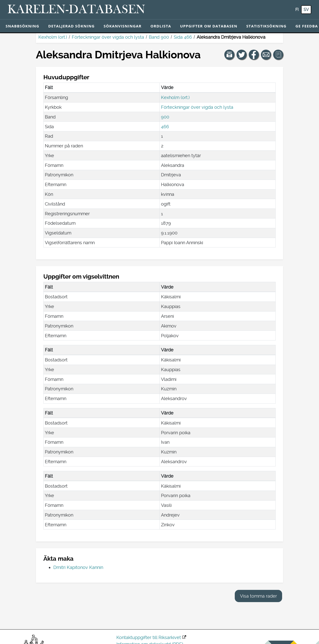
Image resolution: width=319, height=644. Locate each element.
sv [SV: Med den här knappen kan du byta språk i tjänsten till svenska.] (306, 10)
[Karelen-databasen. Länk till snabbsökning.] (76, 10)
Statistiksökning (266, 26)
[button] (229, 55)
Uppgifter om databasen (209, 26)
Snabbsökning (23, 26)
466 (165, 127)
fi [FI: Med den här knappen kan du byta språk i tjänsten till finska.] (297, 10)
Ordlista (161, 26)
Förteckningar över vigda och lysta (108, 37)
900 (165, 117)
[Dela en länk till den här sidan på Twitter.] (241, 55)
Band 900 (159, 37)
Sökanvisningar (123, 26)
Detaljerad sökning (71, 26)
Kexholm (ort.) (53, 37)
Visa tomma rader (258, 596)
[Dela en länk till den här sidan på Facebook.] (254, 55)
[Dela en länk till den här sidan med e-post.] (266, 55)
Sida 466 (183, 37)
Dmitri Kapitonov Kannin (78, 567)
